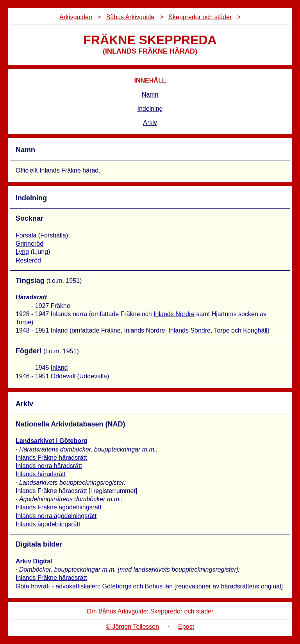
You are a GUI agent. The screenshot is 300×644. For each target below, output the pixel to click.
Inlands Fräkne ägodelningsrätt (59, 507)
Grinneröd (29, 244)
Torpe (23, 322)
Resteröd (28, 260)
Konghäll (255, 330)
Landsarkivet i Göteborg (52, 441)
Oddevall (63, 376)
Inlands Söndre (189, 330)
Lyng (22, 252)
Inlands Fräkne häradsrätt (51, 458)
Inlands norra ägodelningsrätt (56, 516)
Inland (59, 368)
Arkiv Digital (34, 561)
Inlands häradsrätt (41, 474)
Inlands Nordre (174, 314)
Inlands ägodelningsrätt (48, 524)
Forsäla (26, 235)
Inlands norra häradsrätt (49, 466)
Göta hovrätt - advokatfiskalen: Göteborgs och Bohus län (94, 586)
